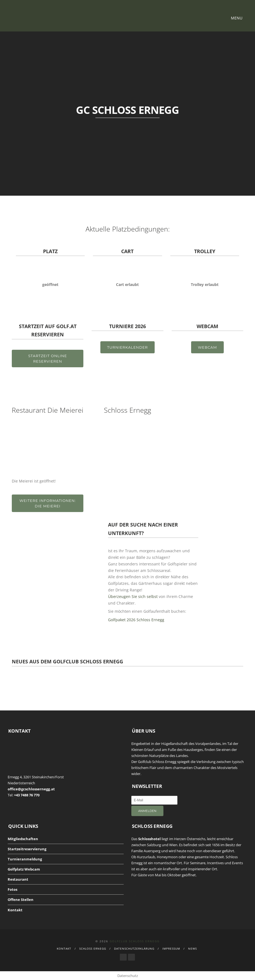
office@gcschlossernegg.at (31, 789)
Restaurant (18, 879)
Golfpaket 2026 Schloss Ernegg (136, 620)
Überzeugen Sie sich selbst (133, 596)
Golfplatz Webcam (24, 869)
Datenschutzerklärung (134, 949)
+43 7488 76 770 (27, 795)
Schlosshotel (149, 839)
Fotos (12, 889)
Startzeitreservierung (27, 849)
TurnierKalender (128, 347)
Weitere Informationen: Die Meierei (48, 503)
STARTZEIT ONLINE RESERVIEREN (48, 359)
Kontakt (15, 910)
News (192, 949)
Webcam (207, 347)
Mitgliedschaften (23, 839)
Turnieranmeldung (25, 859)
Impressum (171, 949)
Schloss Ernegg (93, 949)
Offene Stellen (21, 900)
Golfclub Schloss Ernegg (135, 941)
